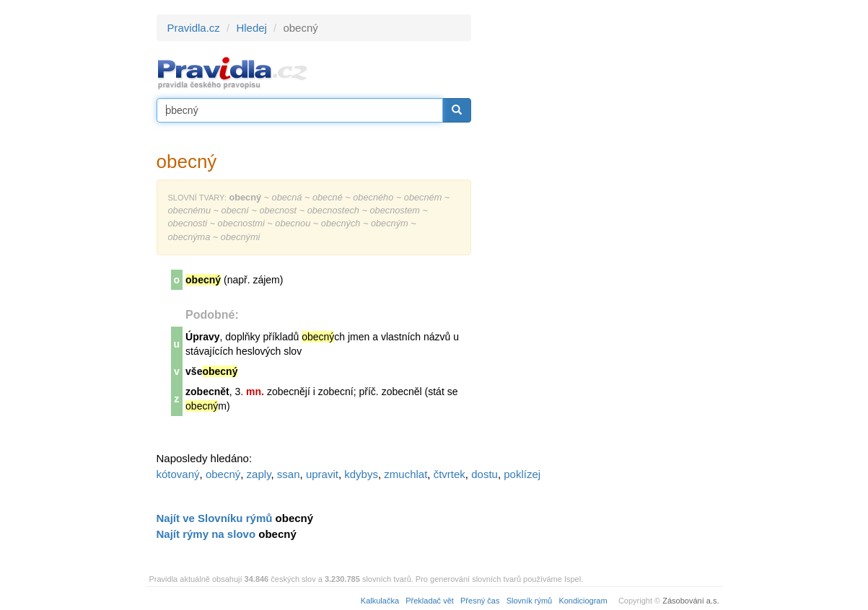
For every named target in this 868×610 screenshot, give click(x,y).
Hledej (251, 28)
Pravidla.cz (194, 28)
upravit (322, 474)
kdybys (361, 474)
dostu (485, 474)
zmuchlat (405, 474)
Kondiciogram (583, 601)
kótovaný (178, 474)
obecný (223, 474)
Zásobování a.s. (691, 601)
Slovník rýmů (530, 601)
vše (211, 371)
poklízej (522, 474)
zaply (259, 474)
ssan (289, 474)
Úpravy (202, 337)
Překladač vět (430, 601)
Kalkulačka (380, 601)
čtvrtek (450, 474)
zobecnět (207, 392)
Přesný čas (480, 601)
